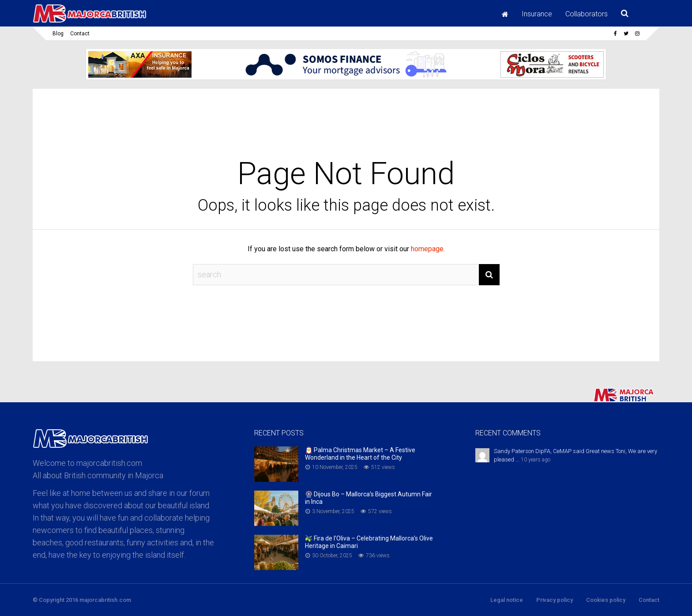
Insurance (537, 14)
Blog (58, 34)
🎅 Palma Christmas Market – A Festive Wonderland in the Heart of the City (360, 454)
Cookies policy (606, 600)
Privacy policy (555, 600)
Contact (80, 34)
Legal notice (507, 600)
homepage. (428, 249)
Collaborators (587, 14)
